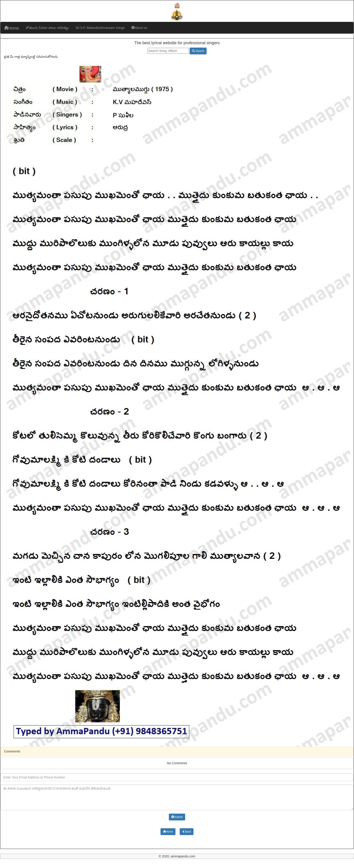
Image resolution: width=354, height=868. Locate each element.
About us (139, 28)
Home (12, 28)
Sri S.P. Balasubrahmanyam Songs (100, 28)
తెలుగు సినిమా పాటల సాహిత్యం (47, 28)
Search (198, 51)
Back (187, 832)
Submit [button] (177, 817)
